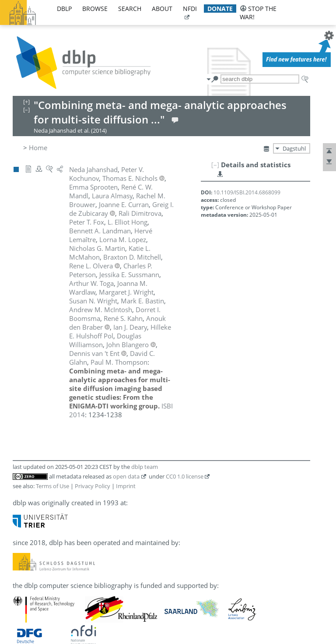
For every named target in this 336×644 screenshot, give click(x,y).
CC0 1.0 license (185, 476)
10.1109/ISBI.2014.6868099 (247, 192)
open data (126, 476)
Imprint (126, 486)
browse (95, 9)
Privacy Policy (93, 486)
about (162, 9)
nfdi (190, 9)
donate (220, 9)
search (130, 9)
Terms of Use (52, 486)
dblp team (145, 467)
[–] (215, 165)
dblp (64, 9)
